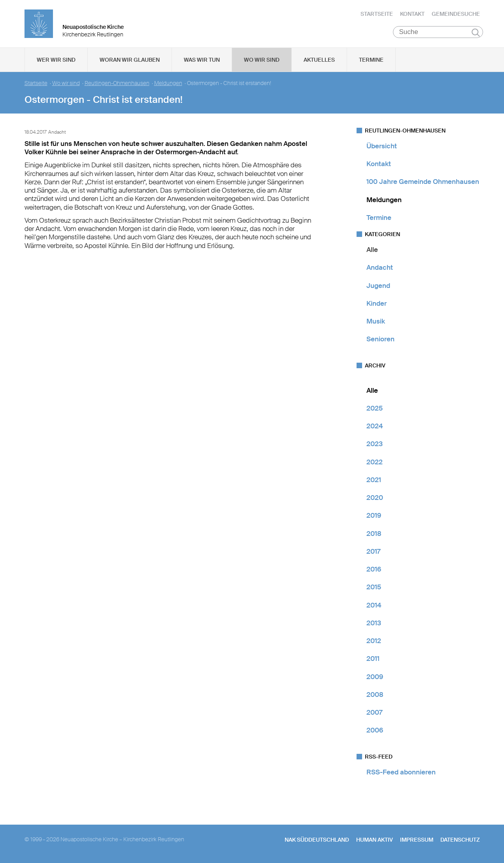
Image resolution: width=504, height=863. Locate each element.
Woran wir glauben (130, 60)
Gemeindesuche (456, 14)
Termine (371, 60)
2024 (375, 426)
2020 (375, 498)
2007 (374, 712)
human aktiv (375, 840)
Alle (372, 250)
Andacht (380, 268)
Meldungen (168, 83)
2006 (375, 731)
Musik (376, 321)
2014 (374, 605)
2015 (374, 587)
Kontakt (412, 14)
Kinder (377, 303)
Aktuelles (319, 60)
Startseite (377, 14)
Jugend (378, 286)
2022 (375, 462)
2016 (374, 569)
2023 (375, 444)
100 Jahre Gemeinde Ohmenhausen (423, 182)
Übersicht (382, 146)
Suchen (476, 32)
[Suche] (438, 32)
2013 (374, 623)
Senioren (380, 339)
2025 (375, 408)
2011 (373, 659)
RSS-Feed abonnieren (401, 772)
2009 (375, 677)
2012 (374, 641)
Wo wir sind (262, 60)
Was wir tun (202, 60)
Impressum (417, 840)
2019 (374, 516)
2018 (374, 534)
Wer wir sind (56, 60)
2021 (374, 480)
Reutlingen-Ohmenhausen (117, 83)
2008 (375, 695)
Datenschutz (460, 840)
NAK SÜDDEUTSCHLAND (317, 840)
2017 (373, 551)
